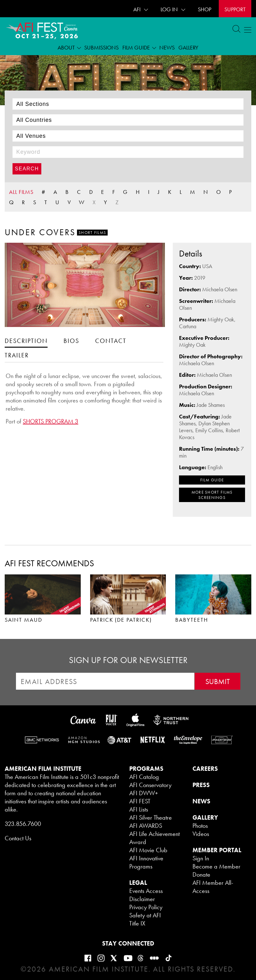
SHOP (205, 9)
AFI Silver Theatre (151, 817)
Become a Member (216, 866)
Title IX (137, 923)
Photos (200, 826)
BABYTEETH (192, 620)
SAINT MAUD (23, 620)
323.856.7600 (23, 824)
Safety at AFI (145, 915)
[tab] (26, 341)
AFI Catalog (144, 777)
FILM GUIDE (212, 480)
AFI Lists (139, 809)
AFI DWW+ (144, 793)
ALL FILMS (21, 192)
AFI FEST (140, 801)
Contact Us (18, 838)
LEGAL (138, 883)
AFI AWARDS (146, 826)
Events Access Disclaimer (146, 895)
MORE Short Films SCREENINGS (212, 495)
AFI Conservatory (150, 785)
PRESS (201, 785)
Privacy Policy (146, 907)
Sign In (201, 858)
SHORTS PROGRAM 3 (51, 421)
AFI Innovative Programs (146, 862)
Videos (201, 834)
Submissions (101, 47)
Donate (201, 874)
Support (235, 9)
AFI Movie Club (148, 850)
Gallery (188, 47)
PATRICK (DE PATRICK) (121, 620)
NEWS (201, 801)
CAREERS (205, 769)
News (167, 47)
